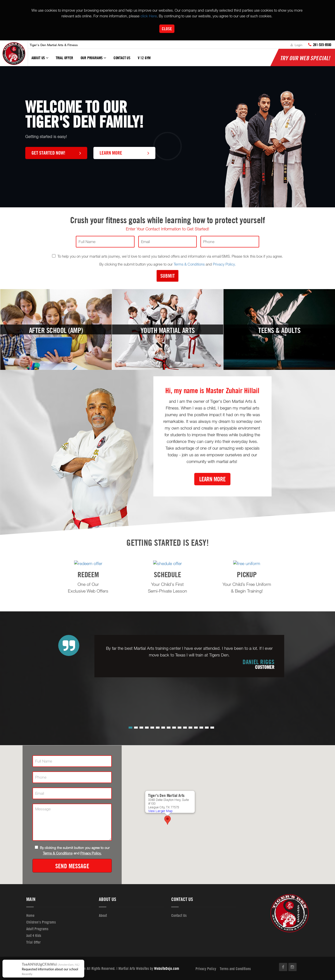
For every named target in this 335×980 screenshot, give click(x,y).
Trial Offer (64, 58)
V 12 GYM (144, 58)
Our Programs (93, 60)
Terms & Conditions (189, 264)
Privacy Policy (206, 968)
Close (167, 29)
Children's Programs (41, 922)
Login (296, 45)
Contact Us (122, 58)
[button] (130, 727)
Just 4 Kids (34, 935)
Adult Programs (37, 928)
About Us (40, 60)
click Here (149, 16)
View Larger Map (160, 810)
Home (30, 915)
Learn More (124, 153)
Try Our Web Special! (305, 58)
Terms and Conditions (235, 968)
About (103, 915)
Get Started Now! (56, 153)
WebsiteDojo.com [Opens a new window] (167, 968)
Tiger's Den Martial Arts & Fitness (54, 45)
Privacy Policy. (224, 264)
